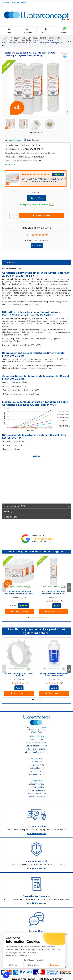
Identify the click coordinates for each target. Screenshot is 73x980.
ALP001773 (54, 679)
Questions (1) (36, 517)
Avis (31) (36, 511)
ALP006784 (19, 679)
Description (36, 262)
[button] (6, 975)
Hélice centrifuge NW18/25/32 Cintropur (19, 675)
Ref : (7, 140)
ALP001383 (54, 597)
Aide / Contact (19, 3)
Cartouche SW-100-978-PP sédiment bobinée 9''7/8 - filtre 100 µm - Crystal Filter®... (19, 594)
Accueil (6, 3)
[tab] (36, 262)
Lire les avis (36, 245)
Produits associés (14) (36, 506)
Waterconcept (38, 536)
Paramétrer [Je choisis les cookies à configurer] (34, 965)
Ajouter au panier (41, 215)
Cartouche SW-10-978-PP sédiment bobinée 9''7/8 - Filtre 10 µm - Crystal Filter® (54, 594)
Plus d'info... (11, 165)
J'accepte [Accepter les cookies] (55, 965)
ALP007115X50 (19, 597)
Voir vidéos (36, 133)
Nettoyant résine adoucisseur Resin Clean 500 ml (54, 675)
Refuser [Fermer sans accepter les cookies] (13, 965)
